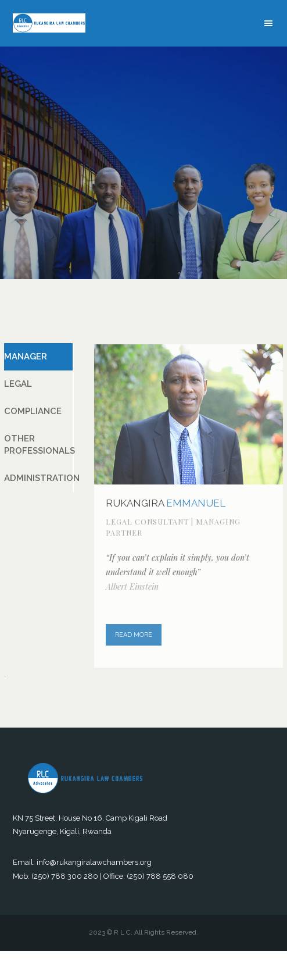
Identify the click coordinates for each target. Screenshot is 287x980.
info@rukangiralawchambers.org (94, 862)
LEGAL (18, 384)
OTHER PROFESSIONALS (39, 445)
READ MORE (134, 635)
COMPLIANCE (33, 411)
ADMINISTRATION (39, 478)
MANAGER (26, 357)
